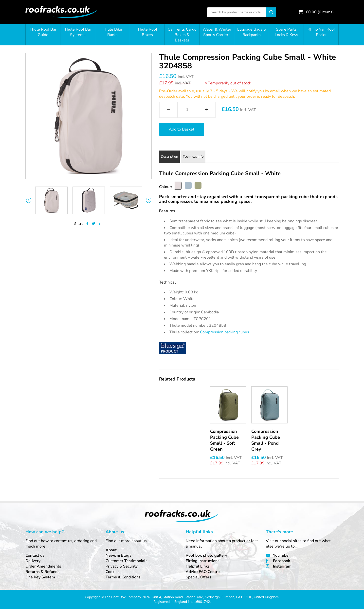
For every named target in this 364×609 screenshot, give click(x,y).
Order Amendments (43, 566)
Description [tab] (169, 157)
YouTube (281, 555)
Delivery (33, 561)
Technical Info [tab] (193, 157)
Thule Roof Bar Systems (78, 32)
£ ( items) (320, 12)
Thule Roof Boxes (147, 32)
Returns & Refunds (42, 572)
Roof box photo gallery (206, 555)
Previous (28, 200)
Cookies (113, 572)
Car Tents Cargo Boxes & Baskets (182, 35)
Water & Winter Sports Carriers (217, 32)
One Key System (40, 577)
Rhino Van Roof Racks (321, 32)
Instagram (282, 566)
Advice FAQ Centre (203, 572)
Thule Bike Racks (112, 32)
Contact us (35, 555)
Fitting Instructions (203, 561)
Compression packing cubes (225, 332)
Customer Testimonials (127, 561)
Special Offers (199, 577)
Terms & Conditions (123, 577)
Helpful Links (198, 566)
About (111, 550)
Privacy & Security (122, 566)
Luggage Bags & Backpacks (252, 32)
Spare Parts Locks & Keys (286, 32)
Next (149, 200)
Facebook (282, 561)
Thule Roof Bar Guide (43, 32)
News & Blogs (118, 555)
